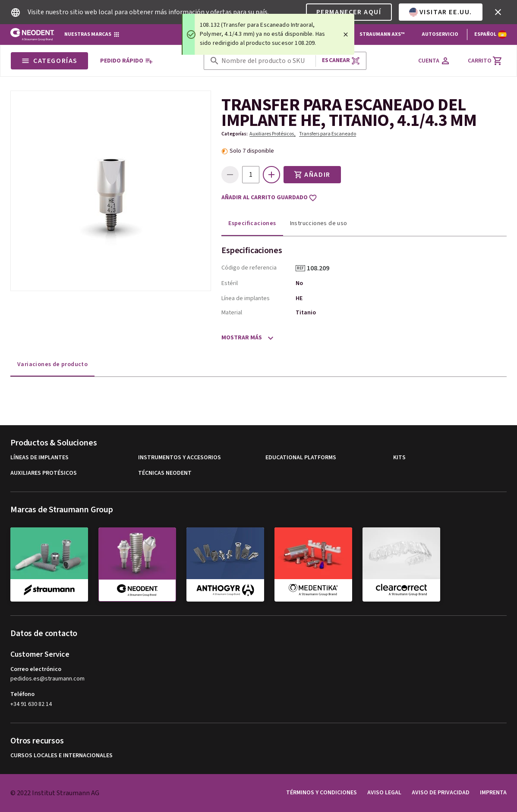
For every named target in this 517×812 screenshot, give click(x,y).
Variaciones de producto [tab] (52, 364)
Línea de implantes (246, 298)
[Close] (346, 34)
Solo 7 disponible (252, 151)
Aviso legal (384, 793)
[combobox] (267, 61)
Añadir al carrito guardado (269, 198)
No (299, 283)
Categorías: (235, 134)
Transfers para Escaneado (328, 134)
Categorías (49, 61)
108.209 (321, 268)
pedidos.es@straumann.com (47, 679)
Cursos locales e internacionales (61, 756)
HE (299, 298)
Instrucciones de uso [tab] (319, 223)
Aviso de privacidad (441, 793)
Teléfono (22, 694)
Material (232, 313)
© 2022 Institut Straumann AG (55, 793)
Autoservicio (440, 34)
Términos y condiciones (322, 793)
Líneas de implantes (39, 458)
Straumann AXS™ (382, 34)
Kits (399, 458)
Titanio (306, 313)
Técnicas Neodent (165, 473)
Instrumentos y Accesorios (180, 458)
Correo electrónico (36, 669)
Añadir (312, 175)
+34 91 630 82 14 (31, 704)
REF (300, 268)
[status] (268, 34)
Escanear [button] (341, 61)
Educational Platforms (301, 458)
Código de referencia (249, 268)
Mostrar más (242, 338)
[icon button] (498, 12)
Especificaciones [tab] (252, 223)
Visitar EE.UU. (441, 12)
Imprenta (493, 793)
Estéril (230, 283)
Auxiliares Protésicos (44, 473)
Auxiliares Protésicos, (273, 134)
